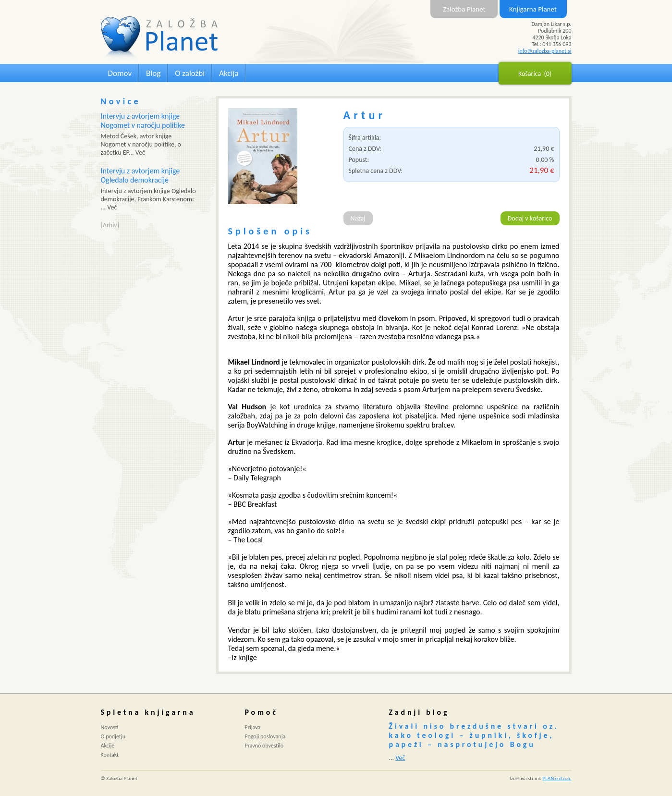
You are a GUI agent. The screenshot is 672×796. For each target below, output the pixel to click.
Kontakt (110, 755)
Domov (120, 73)
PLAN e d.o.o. (557, 778)
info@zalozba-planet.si (545, 51)
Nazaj (358, 218)
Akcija (229, 73)
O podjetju (113, 736)
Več (400, 758)
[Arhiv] (110, 225)
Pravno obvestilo (264, 746)
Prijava (253, 727)
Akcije (108, 746)
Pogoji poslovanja (265, 736)
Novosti (110, 727)
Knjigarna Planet (533, 9)
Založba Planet (464, 9)
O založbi (190, 73)
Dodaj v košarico (530, 218)
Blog (153, 73)
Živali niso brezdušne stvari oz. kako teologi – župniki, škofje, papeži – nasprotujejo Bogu (474, 735)
